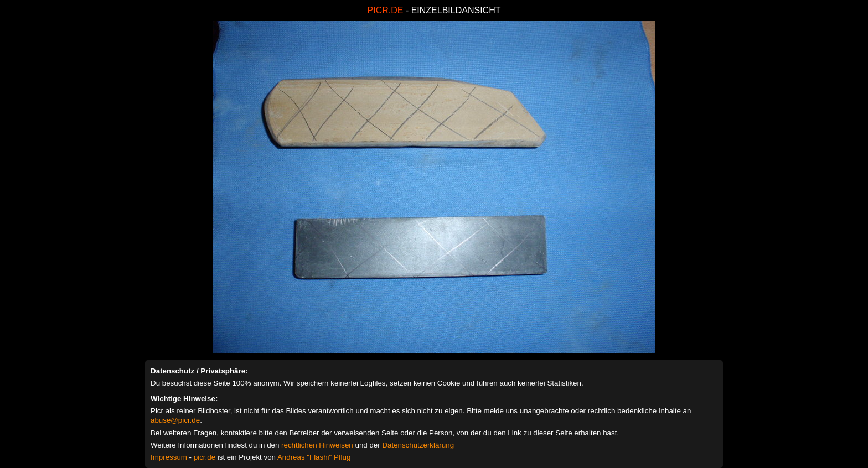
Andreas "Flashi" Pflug (314, 457)
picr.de (205, 457)
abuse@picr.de (175, 420)
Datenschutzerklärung (418, 445)
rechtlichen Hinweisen (317, 445)
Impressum (169, 457)
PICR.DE (386, 10)
